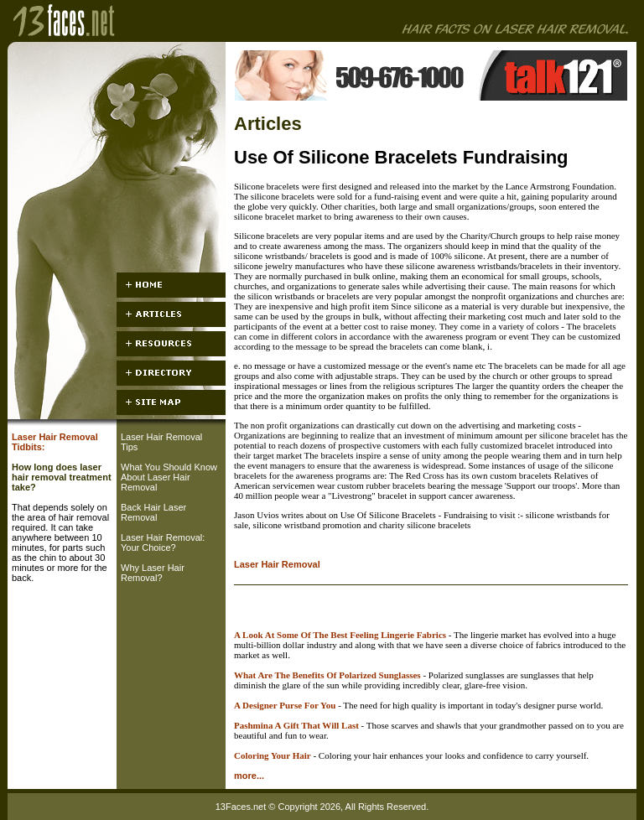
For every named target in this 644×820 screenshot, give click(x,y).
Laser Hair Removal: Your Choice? (163, 542)
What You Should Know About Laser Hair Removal (169, 477)
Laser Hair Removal (277, 564)
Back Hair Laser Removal (153, 512)
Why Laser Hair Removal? (153, 573)
